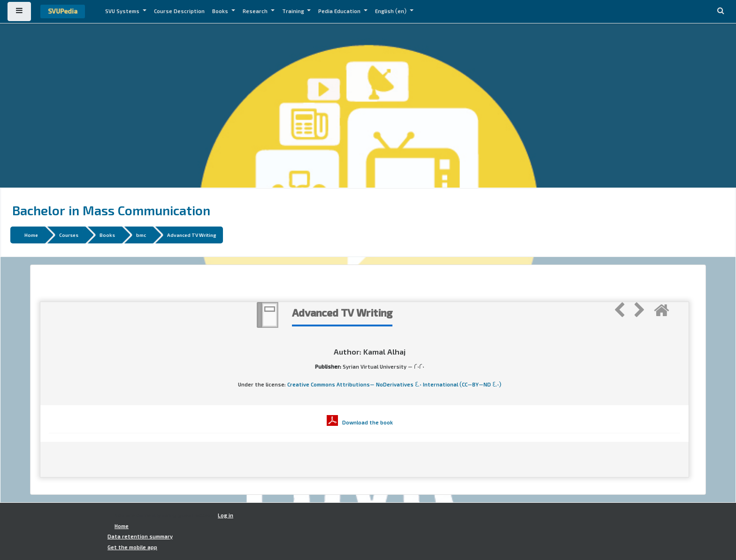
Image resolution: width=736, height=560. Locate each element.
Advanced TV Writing (192, 235)
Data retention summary (140, 537)
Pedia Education (340, 11)
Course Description (179, 11)
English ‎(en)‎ (391, 11)
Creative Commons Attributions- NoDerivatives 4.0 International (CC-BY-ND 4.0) (394, 385)
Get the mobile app (132, 547)
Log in (226, 515)
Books (221, 11)
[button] (721, 11)
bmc (141, 235)
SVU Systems (123, 11)
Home (31, 235)
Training (294, 11)
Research (256, 11)
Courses (69, 235)
